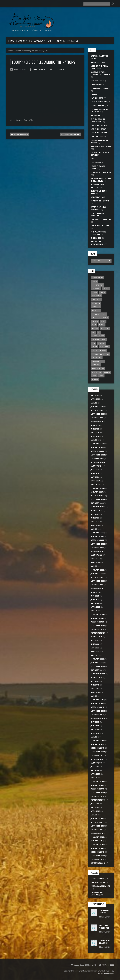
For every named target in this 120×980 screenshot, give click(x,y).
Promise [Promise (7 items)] (95, 354)
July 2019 (95, 681)
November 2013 (98, 856)
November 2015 (98, 826)
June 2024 (95, 473)
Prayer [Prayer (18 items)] (94, 350)
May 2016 (95, 807)
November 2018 (98, 711)
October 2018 (97, 715)
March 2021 (96, 611)
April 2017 (95, 774)
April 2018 (95, 733)
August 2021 (96, 592)
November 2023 (98, 499)
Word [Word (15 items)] (94, 376)
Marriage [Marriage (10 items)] (101, 343)
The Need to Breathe (101, 219)
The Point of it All (100, 226)
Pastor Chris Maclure (97, 893)
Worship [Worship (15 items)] (95, 379)
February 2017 (97, 781)
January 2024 (97, 492)
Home (10, 50)
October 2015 (97, 830)
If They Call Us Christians (98, 120)
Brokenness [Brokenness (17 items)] (96, 289)
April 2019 (95, 692)
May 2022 (95, 559)
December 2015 (97, 822)
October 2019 (97, 670)
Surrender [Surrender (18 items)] (96, 365)
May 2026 (95, 395)
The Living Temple (104, 912)
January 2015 (97, 841)
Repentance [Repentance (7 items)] (104, 354)
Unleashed (96, 238)
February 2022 (97, 570)
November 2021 (98, 581)
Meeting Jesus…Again (101, 146)
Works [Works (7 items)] (101, 376)
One (92, 159)
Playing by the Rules (101, 172)
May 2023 (95, 522)
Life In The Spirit (99, 129)
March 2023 (96, 529)
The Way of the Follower (98, 233)
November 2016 (98, 793)
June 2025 (95, 429)
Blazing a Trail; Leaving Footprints (100, 73)
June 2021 (95, 600)
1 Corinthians (59, 69)
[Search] (97, 4)
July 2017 (95, 767)
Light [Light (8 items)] (104, 339)
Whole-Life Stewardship (97, 243)
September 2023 (98, 507)
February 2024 (97, 488)
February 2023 (97, 533)
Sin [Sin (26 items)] (102, 361)
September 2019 (98, 674)
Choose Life (96, 81)
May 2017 (95, 770)
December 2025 (97, 410)
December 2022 (97, 540)
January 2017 (97, 785)
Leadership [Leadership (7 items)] (96, 339)
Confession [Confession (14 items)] (96, 307)
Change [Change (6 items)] (94, 292)
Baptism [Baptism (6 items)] (94, 281)
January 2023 (97, 536)
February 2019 (97, 700)
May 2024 (95, 477)
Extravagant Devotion (70, 134)
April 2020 (95, 651)
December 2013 (97, 852)
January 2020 (97, 663)
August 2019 (96, 677)
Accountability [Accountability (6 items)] (97, 278)
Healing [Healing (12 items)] (102, 325)
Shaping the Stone (100, 201)
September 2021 (98, 588)
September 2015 (98, 833)
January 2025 (97, 447)
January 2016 (97, 818)
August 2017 (96, 763)
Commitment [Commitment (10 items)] (96, 296)
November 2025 (98, 414)
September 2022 (98, 551)
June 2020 (95, 644)
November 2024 (98, 455)
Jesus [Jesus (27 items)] (93, 332)
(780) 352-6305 (108, 965)
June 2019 (95, 685)
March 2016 (96, 815)
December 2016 (97, 789)
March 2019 (96, 696)
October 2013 (97, 859)
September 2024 (98, 462)
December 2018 (97, 707)
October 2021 (97, 585)
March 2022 (96, 566)
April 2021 (95, 607)
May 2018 (95, 729)
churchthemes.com (106, 974)
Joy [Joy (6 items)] (99, 332)
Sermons (18, 50)
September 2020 (98, 633)
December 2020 (97, 622)
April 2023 (95, 525)
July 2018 (95, 722)
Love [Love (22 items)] (93, 343)
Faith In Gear (97, 98)
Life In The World (99, 133)
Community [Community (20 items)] (96, 303)
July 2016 (95, 804)
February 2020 (97, 659)
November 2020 (98, 625)
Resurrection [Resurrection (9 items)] (97, 358)
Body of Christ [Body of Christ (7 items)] (97, 285)
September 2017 (98, 759)
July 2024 (95, 470)
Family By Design (99, 102)
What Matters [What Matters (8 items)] (97, 372)
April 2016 (95, 811)
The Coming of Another (98, 214)
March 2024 (96, 484)
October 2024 (97, 458)
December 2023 (97, 496)
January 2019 (97, 703)
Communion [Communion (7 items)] (96, 299)
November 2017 (98, 752)
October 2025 (97, 418)
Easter (94, 94)
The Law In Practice (104, 942)
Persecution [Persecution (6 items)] (104, 347)
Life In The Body (98, 125)
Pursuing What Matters (98, 186)
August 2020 (96, 637)
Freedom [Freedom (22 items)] (95, 321)
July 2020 (95, 640)
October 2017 (97, 755)
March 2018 (96, 737)
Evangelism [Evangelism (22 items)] (96, 314)
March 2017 (96, 778)
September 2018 (98, 718)
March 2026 (96, 403)
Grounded (96, 115)
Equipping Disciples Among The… (36, 50)
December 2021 (97, 577)
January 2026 (97, 407)
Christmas (96, 84)
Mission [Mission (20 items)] (94, 347)
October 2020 (97, 629)
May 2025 (95, 433)
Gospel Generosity (19, 134)
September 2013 (98, 863)
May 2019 (95, 689)
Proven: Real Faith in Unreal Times (101, 180)
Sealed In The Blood (104, 927)
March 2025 (96, 440)
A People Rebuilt (99, 62)
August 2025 (96, 425)
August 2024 (96, 466)
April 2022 (95, 562)
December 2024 (97, 451)
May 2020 (95, 648)
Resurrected (97, 197)
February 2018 (97, 741)
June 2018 (95, 726)
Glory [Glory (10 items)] (103, 321)
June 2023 (95, 518)
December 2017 (97, 748)
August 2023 (96, 510)
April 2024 (95, 481)
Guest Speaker (39, 69)
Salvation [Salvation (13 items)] (95, 361)
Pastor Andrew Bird (100, 886)
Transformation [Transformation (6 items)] (98, 369)
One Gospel (96, 162)
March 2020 (96, 655)
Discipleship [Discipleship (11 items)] (96, 310)
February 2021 (97, 614)
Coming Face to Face (101, 88)
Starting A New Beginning (98, 208)
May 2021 (95, 603)
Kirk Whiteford (98, 882)
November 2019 (98, 666)
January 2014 (97, 848)
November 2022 (98, 544)
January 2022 (97, 574)
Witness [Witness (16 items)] (107, 372)
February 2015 (97, 837)
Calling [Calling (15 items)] (106, 289)
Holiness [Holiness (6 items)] (95, 329)
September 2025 (98, 421)
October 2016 (97, 796)
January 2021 (97, 618)
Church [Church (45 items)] (103, 292)
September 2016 (98, 800)
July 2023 (95, 514)
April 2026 (95, 399)
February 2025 (97, 444)
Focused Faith (98, 106)
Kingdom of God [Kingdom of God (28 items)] (98, 336)
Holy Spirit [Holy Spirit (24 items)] (105, 329)
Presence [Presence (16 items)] (103, 350)
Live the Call (97, 136)
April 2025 (95, 436)
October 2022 (97, 548)
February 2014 (97, 844)
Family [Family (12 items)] (94, 318)
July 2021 (95, 596)
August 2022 (96, 555)
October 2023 (97, 503)
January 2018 (97, 744)
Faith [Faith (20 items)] (104, 314)
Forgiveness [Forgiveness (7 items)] (104, 318)
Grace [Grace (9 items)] (94, 325)
